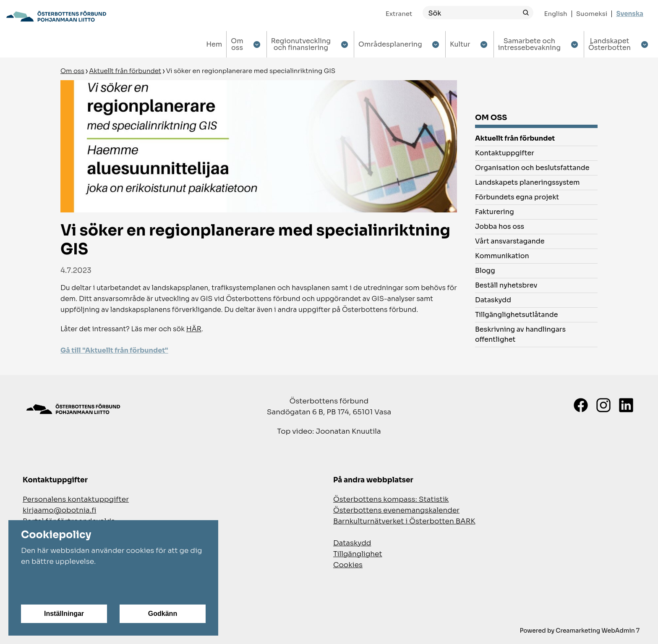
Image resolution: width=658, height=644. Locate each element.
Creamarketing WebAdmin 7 (598, 631)
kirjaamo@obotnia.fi (59, 510)
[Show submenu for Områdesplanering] (436, 44)
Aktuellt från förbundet (125, 71)
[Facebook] (581, 405)
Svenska (630, 14)
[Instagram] (603, 405)
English (555, 14)
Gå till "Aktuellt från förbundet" (114, 350)
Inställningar (64, 614)
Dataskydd (352, 543)
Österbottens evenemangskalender (396, 510)
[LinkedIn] (626, 405)
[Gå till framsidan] (56, 16)
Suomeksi (592, 14)
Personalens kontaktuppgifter (76, 499)
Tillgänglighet (358, 554)
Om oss (72, 71)
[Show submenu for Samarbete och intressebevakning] (574, 44)
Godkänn (163, 614)
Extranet (399, 14)
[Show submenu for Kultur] (484, 44)
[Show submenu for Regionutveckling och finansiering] (344, 44)
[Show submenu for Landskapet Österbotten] (644, 44)
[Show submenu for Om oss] (257, 44)
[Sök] (470, 13)
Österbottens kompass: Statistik (391, 499)
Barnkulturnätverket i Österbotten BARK (404, 521)
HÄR (194, 329)
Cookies (348, 565)
